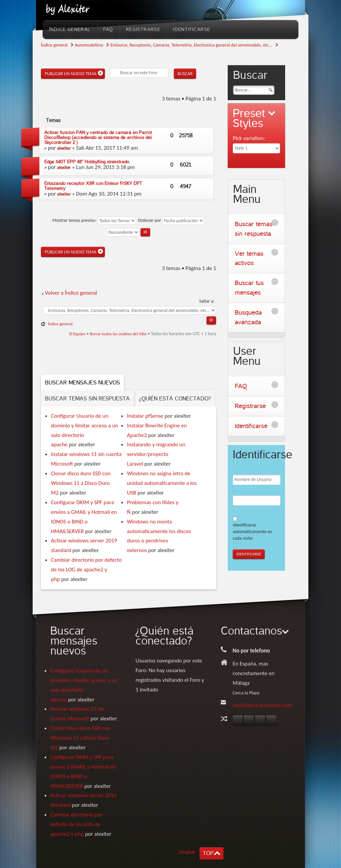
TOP (208, 853)
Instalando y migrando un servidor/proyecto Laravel (156, 454)
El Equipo (77, 334)
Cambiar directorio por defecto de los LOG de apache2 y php (86, 570)
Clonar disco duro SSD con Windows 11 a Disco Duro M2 (81, 483)
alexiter (64, 148)
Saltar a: (207, 301)
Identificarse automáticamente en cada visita (252, 532)
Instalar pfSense (145, 416)
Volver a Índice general (71, 293)
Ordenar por (171, 220)
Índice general (54, 45)
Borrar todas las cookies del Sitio (118, 334)
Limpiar (187, 852)
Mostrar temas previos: (94, 220)
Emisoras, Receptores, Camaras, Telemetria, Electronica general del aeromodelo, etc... (191, 45)
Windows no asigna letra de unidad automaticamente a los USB (162, 483)
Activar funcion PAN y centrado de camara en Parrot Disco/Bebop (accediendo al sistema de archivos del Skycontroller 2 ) (98, 138)
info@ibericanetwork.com (263, 705)
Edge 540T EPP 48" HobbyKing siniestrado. (87, 162)
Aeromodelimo (89, 45)
